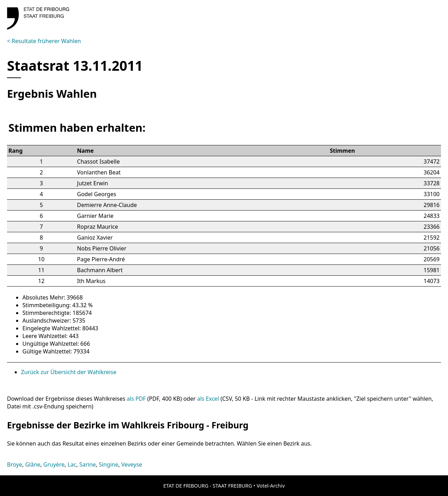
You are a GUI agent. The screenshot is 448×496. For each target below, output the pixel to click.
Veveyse (132, 464)
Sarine (87, 464)
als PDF (136, 399)
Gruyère (54, 464)
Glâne (33, 464)
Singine (108, 464)
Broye (15, 464)
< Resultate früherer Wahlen (44, 41)
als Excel (208, 399)
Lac (72, 464)
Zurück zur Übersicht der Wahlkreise (69, 372)
